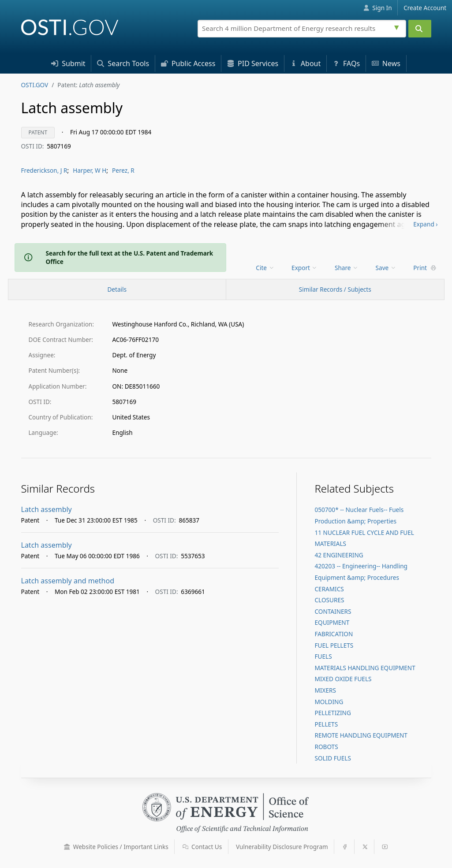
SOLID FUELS (332, 758)
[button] (67, 847)
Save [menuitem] (386, 268)
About (306, 63)
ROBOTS (326, 747)
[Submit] (420, 29)
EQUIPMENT (332, 622)
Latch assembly (47, 509)
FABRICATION (334, 634)
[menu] (266, 268)
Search (123, 63)
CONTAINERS (333, 611)
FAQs (346, 63)
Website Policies (116, 847)
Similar (335, 289)
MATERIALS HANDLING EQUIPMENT (365, 668)
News (386, 63)
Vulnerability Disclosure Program (282, 847)
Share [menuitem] (347, 268)
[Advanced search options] (398, 26)
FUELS (323, 656)
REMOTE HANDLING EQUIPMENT (361, 735)
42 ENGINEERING (339, 555)
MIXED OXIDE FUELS (343, 679)
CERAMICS (329, 589)
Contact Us (202, 847)
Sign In (378, 8)
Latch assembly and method (68, 581)
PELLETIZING (332, 713)
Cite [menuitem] (265, 268)
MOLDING (329, 702)
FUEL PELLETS (334, 645)
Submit (68, 63)
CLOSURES (329, 600)
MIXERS (325, 690)
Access (188, 63)
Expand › (425, 224)
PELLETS (326, 724)
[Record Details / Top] (117, 289)
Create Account (425, 8)
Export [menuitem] (304, 268)
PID (253, 63)
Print (425, 268)
